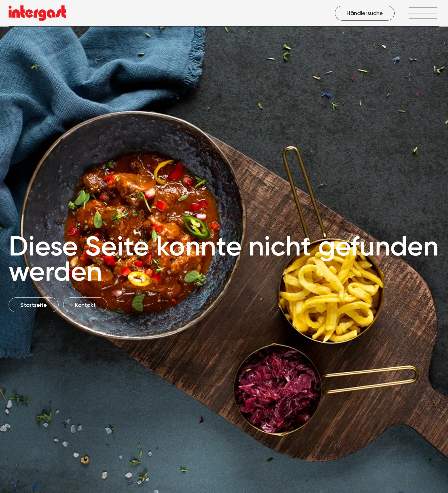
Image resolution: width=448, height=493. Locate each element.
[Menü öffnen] (423, 13)
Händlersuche (365, 13)
